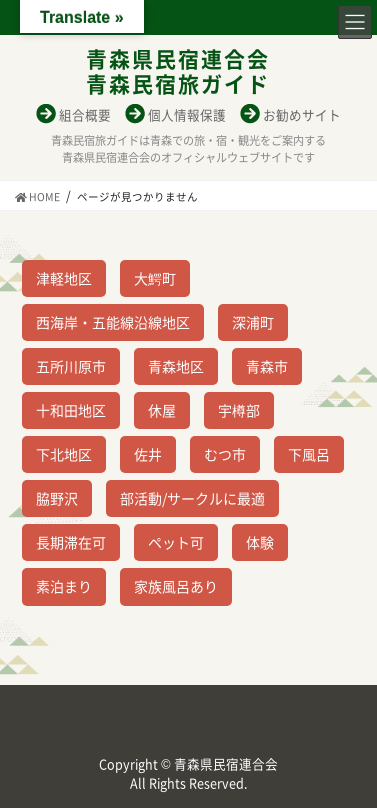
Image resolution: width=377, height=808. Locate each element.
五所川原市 (71, 366)
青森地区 (176, 366)
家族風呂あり (176, 586)
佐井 (148, 454)
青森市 (267, 366)
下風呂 (309, 454)
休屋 (162, 410)
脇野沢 (57, 498)
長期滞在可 (71, 542)
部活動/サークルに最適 (192, 498)
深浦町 (253, 322)
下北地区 (64, 454)
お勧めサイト (302, 114)
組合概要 (85, 114)
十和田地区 (71, 410)
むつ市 (225, 454)
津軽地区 (64, 278)
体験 (260, 542)
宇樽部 (239, 410)
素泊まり (64, 586)
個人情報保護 (187, 114)
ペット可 (176, 542)
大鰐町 (155, 278)
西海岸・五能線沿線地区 (113, 322)
